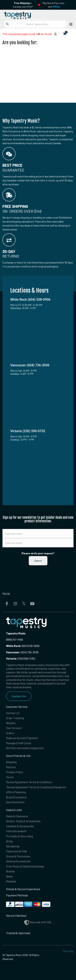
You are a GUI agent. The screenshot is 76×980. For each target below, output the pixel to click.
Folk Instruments (16, 831)
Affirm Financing (16, 792)
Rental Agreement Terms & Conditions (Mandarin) (36, 787)
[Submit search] (7, 24)
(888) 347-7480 (15, 640)
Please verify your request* (38, 553)
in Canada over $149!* (23, 5)
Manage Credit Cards (19, 743)
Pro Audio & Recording (19, 836)
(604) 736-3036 (22, 652)
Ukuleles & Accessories (20, 826)
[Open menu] (70, 24)
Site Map (68, 951)
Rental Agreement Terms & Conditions (29, 782)
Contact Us (19, 696)
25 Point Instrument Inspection (25, 748)
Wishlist (11, 723)
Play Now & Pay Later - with (54, 5)
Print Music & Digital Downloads (25, 866)
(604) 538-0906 (23, 646)
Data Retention (15, 802)
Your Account (14, 728)
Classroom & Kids (17, 851)
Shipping (11, 762)
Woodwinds (13, 846)
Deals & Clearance (17, 816)
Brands (10, 871)
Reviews (11, 881)
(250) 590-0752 (21, 658)
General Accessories (18, 861)
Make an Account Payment (22, 738)
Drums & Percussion (18, 856)
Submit (38, 561)
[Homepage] (20, 15)
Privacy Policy (15, 772)
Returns (11, 767)
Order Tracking (15, 718)
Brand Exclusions (16, 797)
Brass (10, 841)
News (9, 876)
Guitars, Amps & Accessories (23, 821)
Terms (10, 777)
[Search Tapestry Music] (36, 24)
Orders (10, 733)
